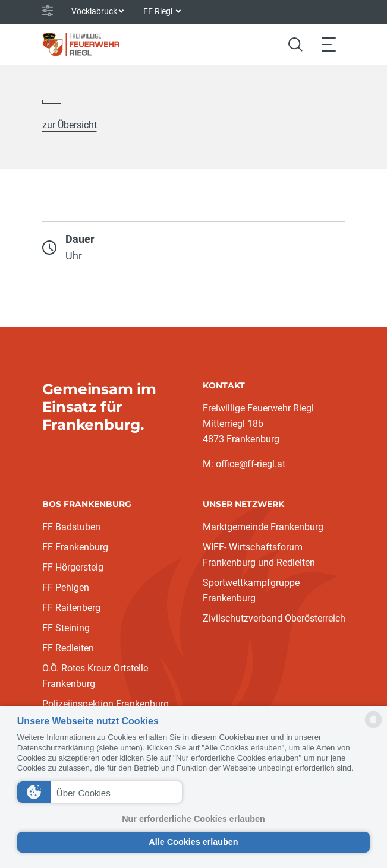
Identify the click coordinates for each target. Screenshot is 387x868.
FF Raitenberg (71, 608)
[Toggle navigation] (329, 44)
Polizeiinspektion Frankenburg (106, 704)
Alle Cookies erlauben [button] (193, 842)
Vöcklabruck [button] (94, 11)
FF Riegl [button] (159, 11)
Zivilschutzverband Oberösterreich (274, 618)
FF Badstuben (71, 527)
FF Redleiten (68, 648)
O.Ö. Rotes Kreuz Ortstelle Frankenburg (95, 676)
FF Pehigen (66, 587)
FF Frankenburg (75, 547)
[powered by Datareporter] (373, 727)
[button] (100, 792)
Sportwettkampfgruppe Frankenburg (251, 590)
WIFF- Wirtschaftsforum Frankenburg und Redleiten (259, 555)
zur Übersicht (70, 125)
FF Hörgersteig (73, 567)
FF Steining (66, 628)
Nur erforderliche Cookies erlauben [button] (193, 819)
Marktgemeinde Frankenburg (263, 527)
